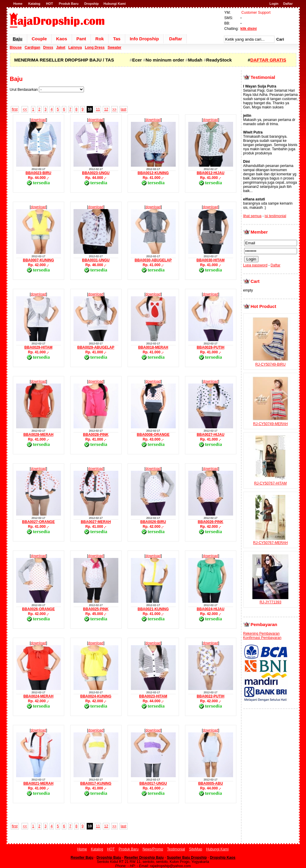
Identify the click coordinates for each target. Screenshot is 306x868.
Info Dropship (144, 39)
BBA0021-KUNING (153, 609)
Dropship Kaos (222, 858)
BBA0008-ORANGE (153, 435)
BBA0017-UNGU (153, 783)
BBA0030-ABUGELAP (153, 260)
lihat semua (252, 216)
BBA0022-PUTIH (211, 696)
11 (98, 109)
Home (18, 4)
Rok (100, 39)
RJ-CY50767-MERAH (270, 541)
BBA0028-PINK (96, 435)
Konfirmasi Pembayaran (262, 638)
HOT (49, 4)
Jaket (61, 47)
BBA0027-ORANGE (38, 522)
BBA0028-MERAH (38, 435)
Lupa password (255, 265)
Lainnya (75, 47)
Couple (39, 39)
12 (106, 109)
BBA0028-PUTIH (211, 347)
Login (274, 4)
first (15, 109)
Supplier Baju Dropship (187, 858)
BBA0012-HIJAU (211, 173)
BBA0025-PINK (96, 609)
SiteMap (195, 849)
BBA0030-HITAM (211, 260)
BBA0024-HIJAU (211, 609)
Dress (48, 47)
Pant (81, 39)
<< (25, 109)
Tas (117, 39)
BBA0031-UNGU (96, 260)
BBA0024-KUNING (96, 696)
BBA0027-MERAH (96, 522)
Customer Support (256, 13)
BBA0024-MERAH (38, 696)
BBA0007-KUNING (38, 260)
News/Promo (153, 849)
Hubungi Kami (115, 4)
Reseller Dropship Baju (144, 858)
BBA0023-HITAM (153, 696)
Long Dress (95, 47)
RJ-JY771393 (270, 600)
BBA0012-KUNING (153, 173)
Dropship (91, 4)
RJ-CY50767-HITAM (270, 481)
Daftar (288, 4)
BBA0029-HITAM (39, 347)
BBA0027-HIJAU (211, 435)
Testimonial (176, 849)
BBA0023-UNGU (96, 173)
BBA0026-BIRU (153, 522)
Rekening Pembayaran (261, 634)
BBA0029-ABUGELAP (96, 347)
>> (114, 109)
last (124, 109)
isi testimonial (276, 216)
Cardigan (33, 47)
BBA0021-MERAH (38, 783)
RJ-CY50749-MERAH (270, 422)
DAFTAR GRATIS (268, 60)
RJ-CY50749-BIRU (270, 362)
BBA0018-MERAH (153, 347)
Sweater (114, 47)
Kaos (62, 39)
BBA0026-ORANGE (38, 609)
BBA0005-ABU (211, 783)
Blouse (16, 47)
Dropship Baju (109, 858)
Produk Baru (69, 4)
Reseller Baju (82, 858)
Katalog (34, 4)
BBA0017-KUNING (96, 783)
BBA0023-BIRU (38, 173)
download (38, 120)
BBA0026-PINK (211, 522)
